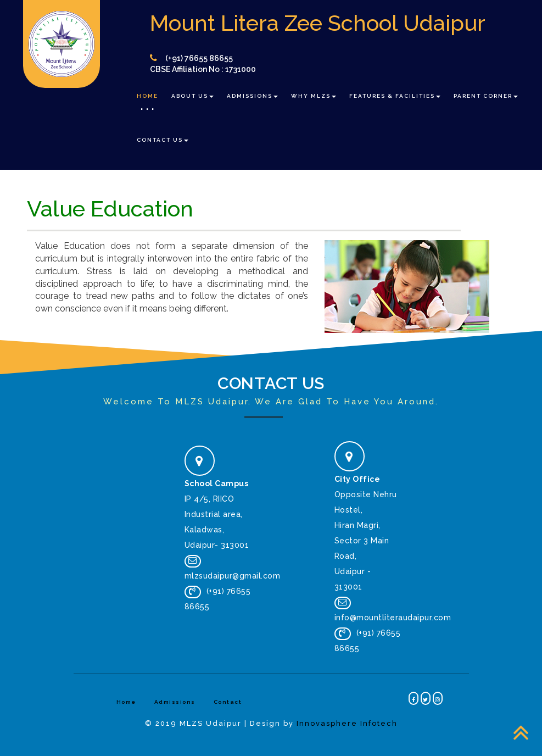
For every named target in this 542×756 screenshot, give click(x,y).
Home (147, 96)
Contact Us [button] (163, 140)
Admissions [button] (252, 96)
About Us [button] (192, 96)
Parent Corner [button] (486, 96)
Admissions (175, 702)
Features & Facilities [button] (395, 96)
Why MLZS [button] (314, 96)
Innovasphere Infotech (347, 723)
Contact (228, 702)
